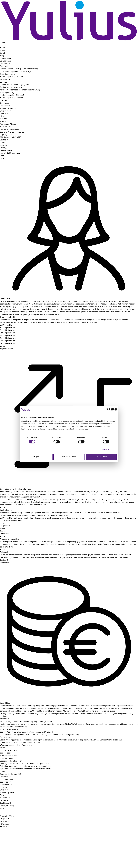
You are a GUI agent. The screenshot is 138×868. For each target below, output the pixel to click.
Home (3, 153)
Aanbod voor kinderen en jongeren (14, 85)
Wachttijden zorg (7, 92)
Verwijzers (5, 79)
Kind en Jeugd (6, 58)
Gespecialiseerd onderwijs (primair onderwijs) (19, 69)
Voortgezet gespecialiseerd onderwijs (15, 71)
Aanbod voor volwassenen (11, 87)
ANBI (2, 808)
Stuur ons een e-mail (9, 756)
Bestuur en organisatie (9, 129)
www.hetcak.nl (7, 742)
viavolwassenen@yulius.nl (42, 732)
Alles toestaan (101, 457)
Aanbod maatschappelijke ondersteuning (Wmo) (20, 90)
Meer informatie (7, 758)
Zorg (3, 53)
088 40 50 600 (6, 782)
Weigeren (37, 457)
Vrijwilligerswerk (7, 135)
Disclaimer (4, 800)
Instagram (6, 824)
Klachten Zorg (6, 127)
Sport (2, 531)
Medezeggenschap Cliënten (12, 95)
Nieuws (3, 116)
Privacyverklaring (7, 806)
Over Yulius (5, 111)
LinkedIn (6, 821)
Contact (3, 42)
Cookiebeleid (5, 803)
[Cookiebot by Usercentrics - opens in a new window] (107, 410)
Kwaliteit (4, 119)
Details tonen (107, 450)
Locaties (3, 145)
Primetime (4, 534)
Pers (2, 795)
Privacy (3, 121)
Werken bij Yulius (8, 108)
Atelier (3, 528)
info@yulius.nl (6, 785)
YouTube (6, 827)
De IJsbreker (5, 526)
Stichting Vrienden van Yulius (12, 132)
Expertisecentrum (7, 74)
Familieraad (5, 106)
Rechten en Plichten (8, 124)
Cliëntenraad (5, 100)
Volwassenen (5, 61)
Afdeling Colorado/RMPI (11, 137)
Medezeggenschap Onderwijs (12, 77)
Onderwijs (5, 63)
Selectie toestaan (69, 457)
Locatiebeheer (6, 523)
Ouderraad (5, 103)
